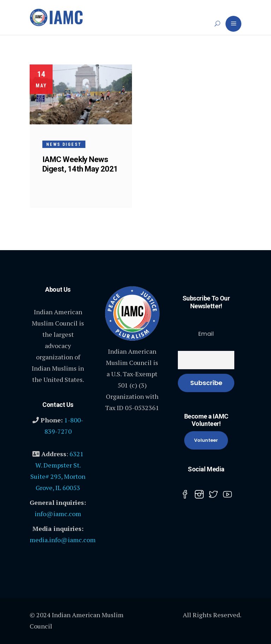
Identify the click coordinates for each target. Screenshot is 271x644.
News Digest (64, 144)
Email (206, 334)
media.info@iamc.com (63, 540)
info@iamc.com (58, 514)
